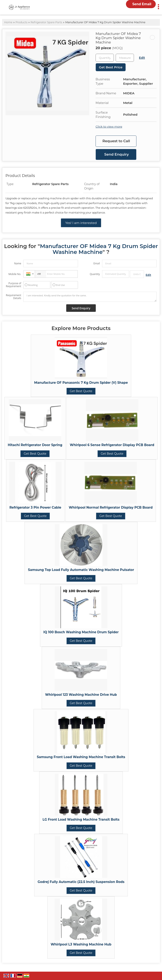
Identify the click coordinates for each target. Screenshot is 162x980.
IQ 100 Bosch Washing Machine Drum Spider (81, 632)
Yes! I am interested (81, 223)
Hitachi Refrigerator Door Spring (35, 445)
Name (18, 263)
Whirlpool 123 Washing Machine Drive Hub (81, 695)
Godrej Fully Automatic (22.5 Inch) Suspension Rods (81, 882)
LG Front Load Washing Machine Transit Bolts (81, 819)
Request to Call (116, 141)
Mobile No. (15, 274)
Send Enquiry (117, 154)
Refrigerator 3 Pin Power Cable (35, 507)
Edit (142, 58)
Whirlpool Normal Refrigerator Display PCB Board (111, 507)
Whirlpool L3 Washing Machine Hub (81, 944)
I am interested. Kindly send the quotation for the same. (90, 297)
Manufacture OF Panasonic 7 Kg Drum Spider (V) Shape (81, 383)
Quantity (95, 274)
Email (97, 263)
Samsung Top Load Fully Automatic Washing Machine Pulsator (81, 570)
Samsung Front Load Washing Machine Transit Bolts (81, 757)
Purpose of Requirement (14, 285)
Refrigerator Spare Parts (46, 22)
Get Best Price (111, 67)
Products (21, 22)
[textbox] (125, 58)
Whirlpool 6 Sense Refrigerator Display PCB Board (112, 445)
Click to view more (109, 127)
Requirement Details (14, 297)
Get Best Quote (81, 391)
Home (8, 22)
